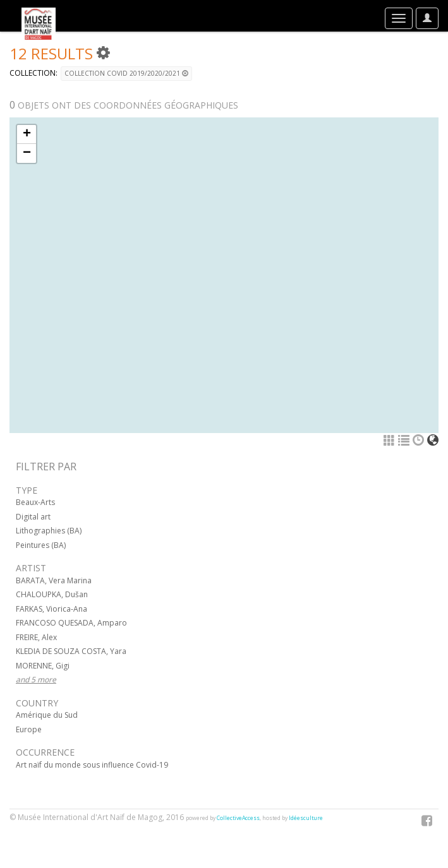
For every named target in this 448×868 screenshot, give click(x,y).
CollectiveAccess (238, 818)
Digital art (33, 517)
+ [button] (27, 134)
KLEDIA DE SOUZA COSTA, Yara (71, 651)
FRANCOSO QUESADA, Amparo (71, 623)
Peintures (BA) (41, 545)
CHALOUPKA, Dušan (52, 594)
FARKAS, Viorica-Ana (51, 609)
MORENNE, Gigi (43, 666)
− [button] (27, 153)
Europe (29, 729)
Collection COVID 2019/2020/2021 (126, 73)
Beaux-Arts (35, 502)
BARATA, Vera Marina (54, 580)
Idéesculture (306, 818)
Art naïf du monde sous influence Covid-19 (92, 765)
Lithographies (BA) (49, 531)
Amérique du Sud (47, 715)
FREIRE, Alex (36, 637)
